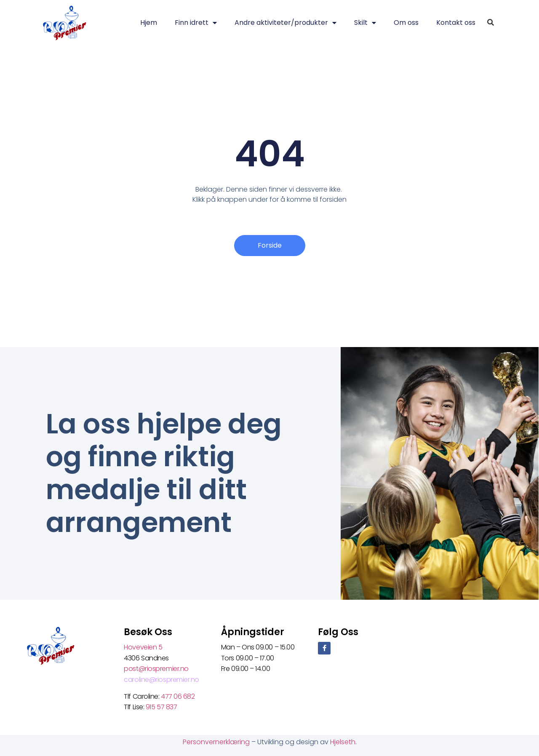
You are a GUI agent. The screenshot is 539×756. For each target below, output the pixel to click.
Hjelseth (343, 742)
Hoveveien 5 (143, 647)
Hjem (149, 23)
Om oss (406, 23)
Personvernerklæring (217, 742)
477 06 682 (179, 696)
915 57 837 (161, 707)
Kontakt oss (456, 23)
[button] (490, 23)
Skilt (365, 23)
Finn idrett (196, 23)
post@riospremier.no (156, 669)
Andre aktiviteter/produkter (286, 23)
